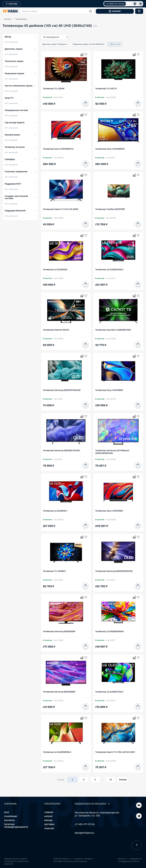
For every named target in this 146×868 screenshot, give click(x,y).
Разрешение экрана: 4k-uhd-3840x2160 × (89, 44)
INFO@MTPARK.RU (84, 833)
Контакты (9, 820)
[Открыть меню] (139, 11)
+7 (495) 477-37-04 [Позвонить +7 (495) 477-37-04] (115, 4)
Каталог (8, 19)
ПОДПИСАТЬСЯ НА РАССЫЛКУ (92, 804)
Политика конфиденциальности (16, 826)
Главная (49, 812)
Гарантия (49, 829)
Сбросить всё (115, 44)
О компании (11, 816)
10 (111, 780)
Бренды (48, 820)
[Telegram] (139, 806)
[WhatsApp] (141, 4)
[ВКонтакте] (139, 816)
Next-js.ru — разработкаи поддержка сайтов (130, 860)
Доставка (49, 824)
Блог (7, 812)
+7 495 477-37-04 (85, 824)
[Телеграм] (135, 4)
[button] (57, 11)
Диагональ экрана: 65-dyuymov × (55, 44)
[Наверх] (137, 845)
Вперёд (123, 780)
